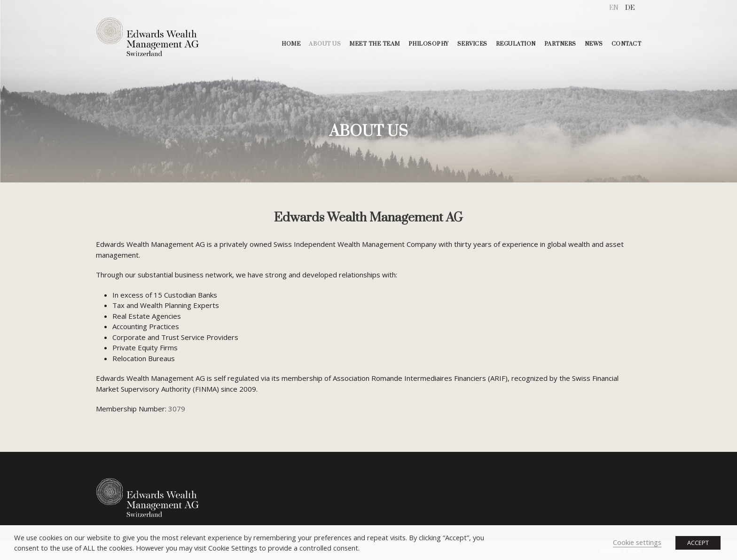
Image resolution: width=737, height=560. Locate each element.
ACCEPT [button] (698, 543)
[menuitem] (614, 8)
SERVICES (472, 44)
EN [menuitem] (614, 8)
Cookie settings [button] (637, 542)
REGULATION (516, 44)
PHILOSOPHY (429, 44)
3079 (177, 409)
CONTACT (627, 44)
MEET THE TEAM (375, 44)
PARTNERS (560, 44)
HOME (291, 44)
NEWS (594, 44)
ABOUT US (325, 44)
